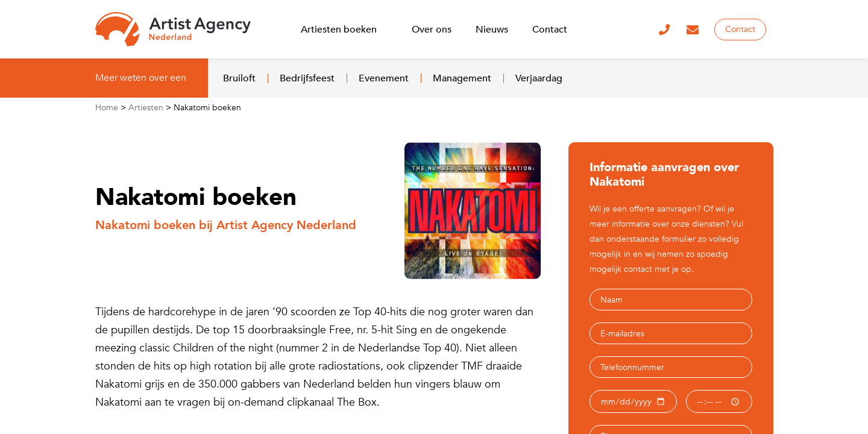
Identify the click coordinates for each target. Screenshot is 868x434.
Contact (740, 29)
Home (107, 108)
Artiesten (146, 108)
